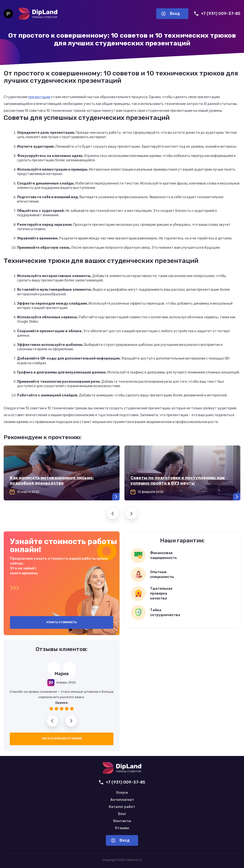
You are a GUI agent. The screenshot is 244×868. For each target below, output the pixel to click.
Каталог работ (122, 807)
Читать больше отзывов (62, 739)
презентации (39, 97)
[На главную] (38, 14)
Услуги (122, 793)
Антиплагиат (122, 800)
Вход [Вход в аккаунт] (171, 14)
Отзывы (122, 828)
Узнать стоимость (62, 622)
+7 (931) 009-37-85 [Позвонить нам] (217, 14)
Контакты (122, 821)
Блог (122, 814)
